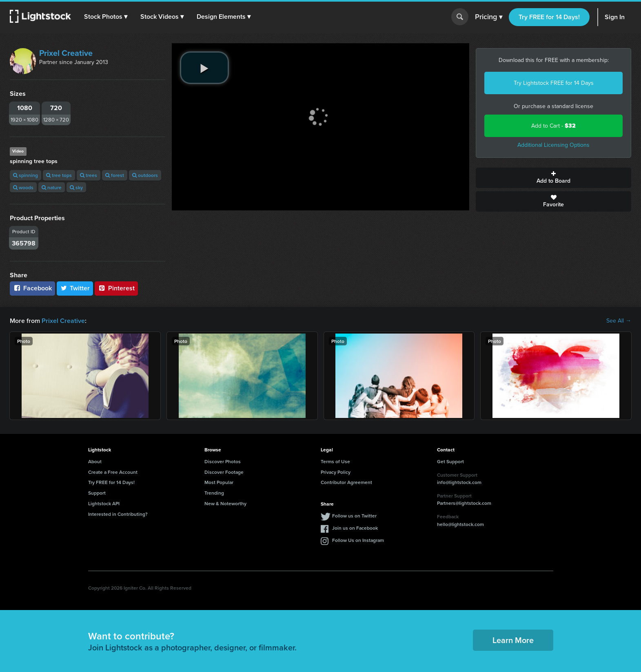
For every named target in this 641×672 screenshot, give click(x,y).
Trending (214, 493)
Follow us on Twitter (354, 516)
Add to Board (553, 178)
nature (52, 187)
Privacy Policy (336, 472)
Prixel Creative (66, 53)
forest (115, 175)
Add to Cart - (553, 126)
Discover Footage (224, 472)
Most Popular (219, 482)
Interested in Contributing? (118, 514)
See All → (619, 321)
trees (89, 175)
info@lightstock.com (459, 482)
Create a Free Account (113, 472)
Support (97, 493)
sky (76, 187)
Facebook (32, 288)
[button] (106, 17)
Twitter (75, 288)
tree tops (59, 175)
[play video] (204, 68)
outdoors (145, 175)
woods (23, 187)
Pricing (489, 17)
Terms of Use (335, 461)
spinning (26, 175)
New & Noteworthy (225, 503)
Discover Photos (223, 461)
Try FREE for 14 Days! (549, 17)
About (95, 461)
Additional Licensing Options (553, 145)
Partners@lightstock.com (464, 503)
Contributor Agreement (346, 482)
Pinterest (116, 288)
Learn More (513, 640)
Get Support (450, 461)
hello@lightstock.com (460, 524)
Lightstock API (104, 503)
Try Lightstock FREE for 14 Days (554, 83)
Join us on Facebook (355, 528)
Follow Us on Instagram (358, 540)
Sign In (615, 17)
